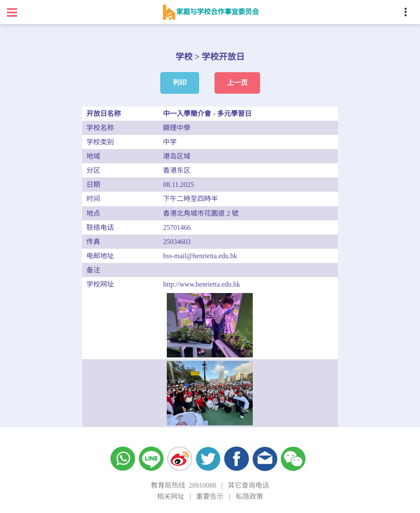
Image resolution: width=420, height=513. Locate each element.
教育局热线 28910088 (184, 485)
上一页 (237, 83)
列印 (180, 83)
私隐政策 (249, 496)
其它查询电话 (248, 485)
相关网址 (171, 496)
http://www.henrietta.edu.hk (201, 284)
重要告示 (210, 496)
